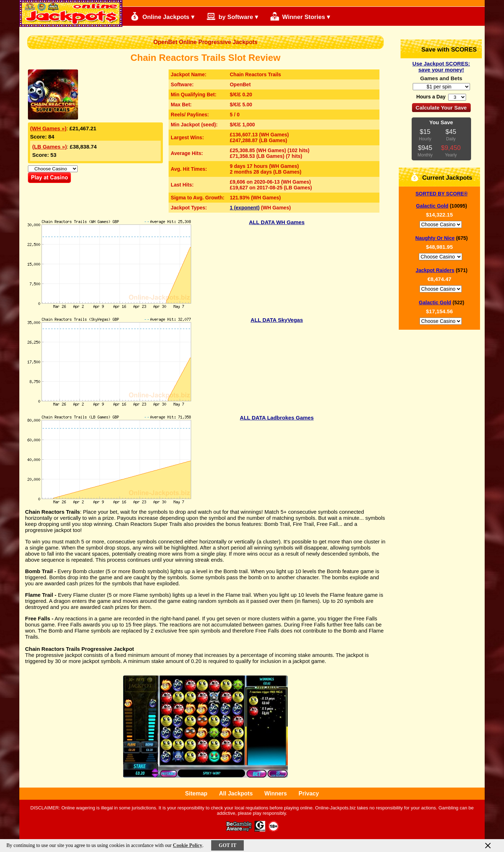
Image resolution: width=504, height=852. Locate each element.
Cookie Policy (188, 845)
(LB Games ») (50, 147)
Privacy (309, 793)
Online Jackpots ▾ (162, 16)
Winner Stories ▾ (300, 16)
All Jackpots (236, 793)
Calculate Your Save (441, 108)
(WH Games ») (48, 128)
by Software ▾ (232, 16)
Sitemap (196, 793)
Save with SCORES (443, 49)
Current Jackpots (441, 177)
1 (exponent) (245, 208)
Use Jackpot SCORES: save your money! (441, 67)
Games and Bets (441, 78)
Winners (276, 793)
